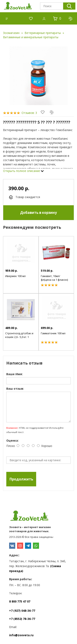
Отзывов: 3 (29, 113)
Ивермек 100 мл (15, 276)
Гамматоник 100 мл (53, 333)
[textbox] (52, 6)
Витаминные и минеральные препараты (31, 37)
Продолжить (21, 479)
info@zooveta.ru (21, 635)
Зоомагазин (11, 33)
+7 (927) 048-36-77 (22, 611)
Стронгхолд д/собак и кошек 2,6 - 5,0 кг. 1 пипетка (19, 337)
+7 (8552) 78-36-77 (22, 619)
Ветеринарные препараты (43, 33)
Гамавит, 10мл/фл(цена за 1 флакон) (54, 278)
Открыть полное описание (23, 171)
